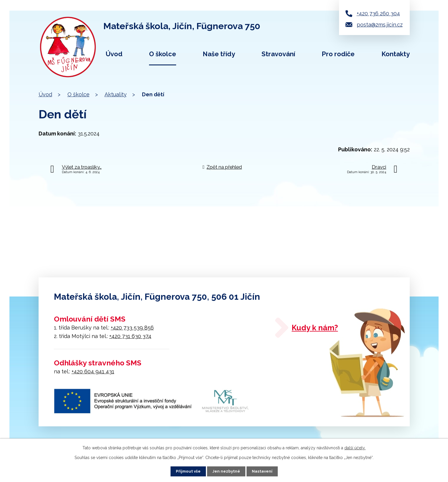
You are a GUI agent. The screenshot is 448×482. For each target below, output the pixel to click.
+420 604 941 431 (93, 371)
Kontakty (396, 54)
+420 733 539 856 (132, 328)
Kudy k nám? (323, 329)
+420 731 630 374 (130, 336)
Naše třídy (219, 54)
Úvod (114, 54)
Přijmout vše (187, 471)
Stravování (278, 54)
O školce (163, 54)
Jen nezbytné (226, 471)
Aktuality (116, 94)
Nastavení (263, 471)
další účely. (355, 448)
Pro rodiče (338, 54)
